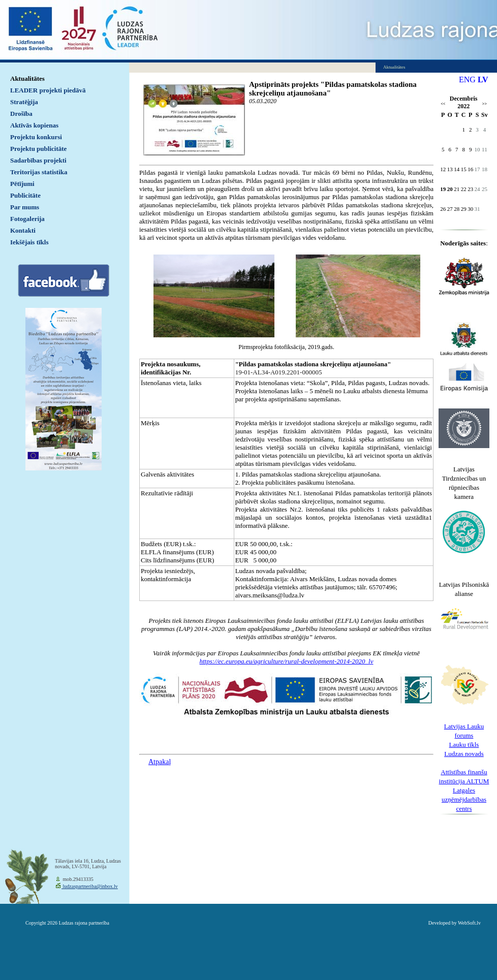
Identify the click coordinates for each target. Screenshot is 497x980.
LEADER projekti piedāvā (48, 90)
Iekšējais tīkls (29, 242)
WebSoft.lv (469, 923)
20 (450, 189)
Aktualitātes (27, 78)
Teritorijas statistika (39, 172)
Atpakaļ (160, 762)
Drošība (21, 114)
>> (485, 104)
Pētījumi (22, 184)
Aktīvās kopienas (34, 125)
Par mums (25, 207)
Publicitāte (25, 195)
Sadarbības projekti (38, 160)
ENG (467, 80)
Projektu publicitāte (38, 149)
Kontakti (23, 230)
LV (483, 80)
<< (443, 104)
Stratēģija (24, 102)
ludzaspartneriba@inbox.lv (90, 886)
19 (443, 189)
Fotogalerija (27, 219)
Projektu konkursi (36, 137)
